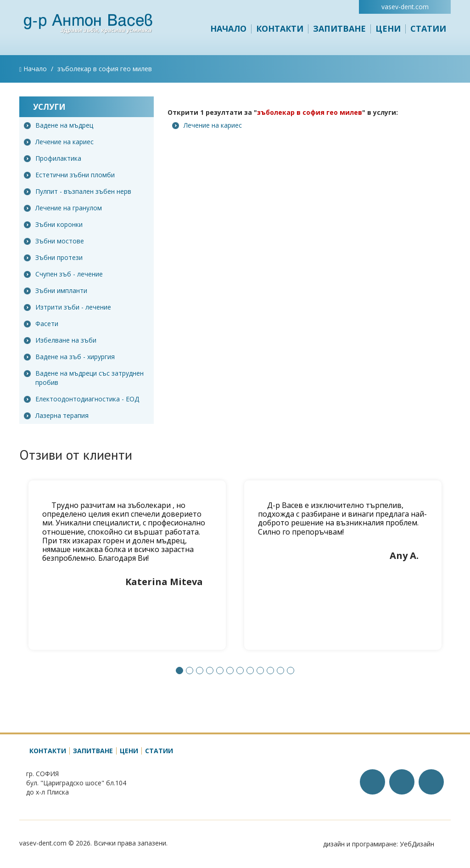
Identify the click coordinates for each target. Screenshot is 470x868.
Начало (228, 28)
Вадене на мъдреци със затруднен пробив (84, 378)
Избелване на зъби (60, 340)
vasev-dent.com (405, 7)
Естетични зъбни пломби (69, 175)
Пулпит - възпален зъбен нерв (78, 191)
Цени (388, 28)
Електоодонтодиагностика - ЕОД (81, 399)
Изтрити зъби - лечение (67, 307)
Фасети (41, 324)
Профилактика (53, 158)
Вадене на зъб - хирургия (69, 357)
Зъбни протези (53, 257)
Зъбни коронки (53, 224)
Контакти (280, 28)
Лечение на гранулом (63, 208)
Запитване (339, 28)
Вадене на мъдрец (59, 125)
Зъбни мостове (54, 241)
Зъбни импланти (56, 290)
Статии (428, 28)
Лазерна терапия (56, 415)
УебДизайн (417, 844)
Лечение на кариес (59, 142)
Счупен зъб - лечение (63, 274)
